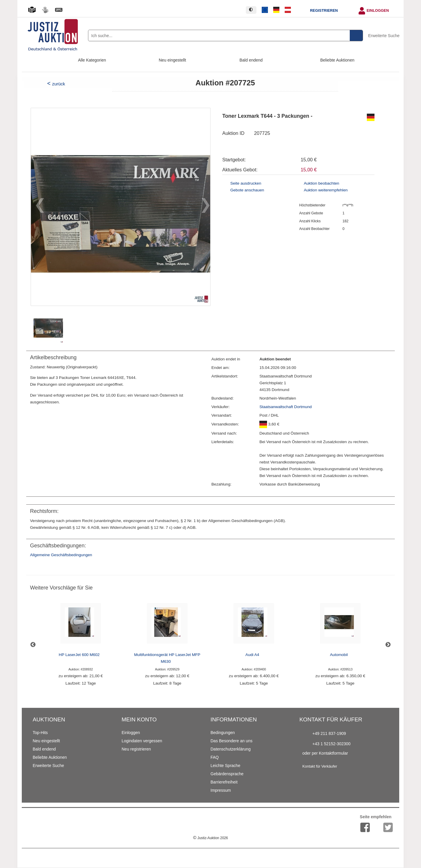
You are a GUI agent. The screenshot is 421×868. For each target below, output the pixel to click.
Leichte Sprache (225, 766)
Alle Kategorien (92, 60)
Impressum (221, 790)
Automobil (339, 655)
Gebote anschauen (247, 190)
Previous (33, 645)
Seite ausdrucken (246, 183)
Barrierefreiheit (224, 782)
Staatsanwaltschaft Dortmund (286, 407)
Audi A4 (252, 655)
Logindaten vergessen (142, 741)
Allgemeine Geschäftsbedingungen (61, 555)
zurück (59, 84)
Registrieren (324, 11)
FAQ (215, 757)
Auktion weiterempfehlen (326, 190)
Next (388, 645)
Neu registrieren (136, 749)
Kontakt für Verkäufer (320, 766)
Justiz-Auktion (210, 838)
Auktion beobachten (321, 183)
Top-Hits (40, 733)
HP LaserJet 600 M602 (79, 655)
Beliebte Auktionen (337, 60)
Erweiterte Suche (384, 36)
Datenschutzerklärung (231, 749)
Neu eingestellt (172, 60)
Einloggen (378, 11)
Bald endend (251, 60)
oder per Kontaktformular (325, 753)
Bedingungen (223, 733)
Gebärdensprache (227, 774)
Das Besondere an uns (231, 741)
